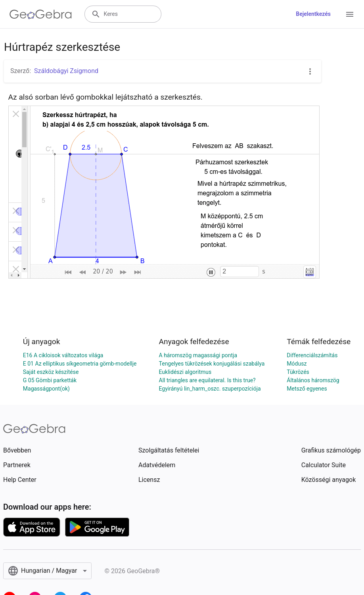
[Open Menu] (350, 14)
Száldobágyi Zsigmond (66, 71)
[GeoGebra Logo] (41, 14)
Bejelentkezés (313, 14)
